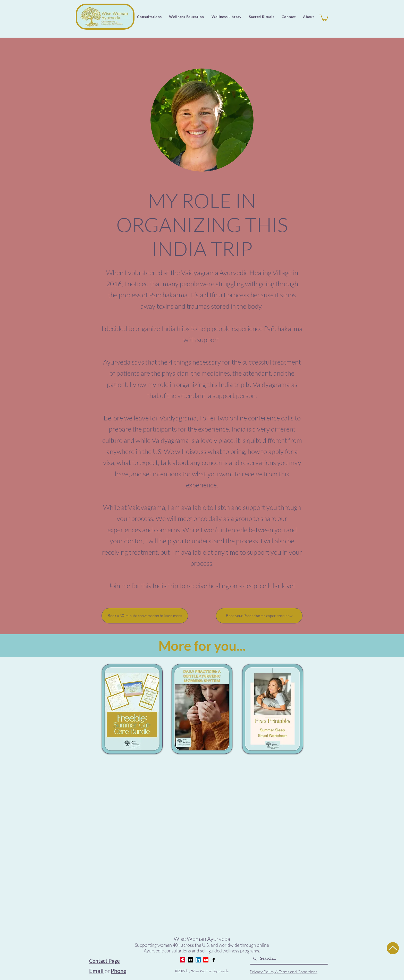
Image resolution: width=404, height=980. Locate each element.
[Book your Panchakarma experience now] (259, 616)
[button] (226, 17)
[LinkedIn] (198, 960)
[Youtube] (206, 960)
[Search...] (289, 959)
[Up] (393, 948)
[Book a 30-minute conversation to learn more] (145, 616)
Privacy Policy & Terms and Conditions (284, 972)
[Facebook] (214, 960)
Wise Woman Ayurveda (202, 939)
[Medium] (190, 960)
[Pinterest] (183, 960)
